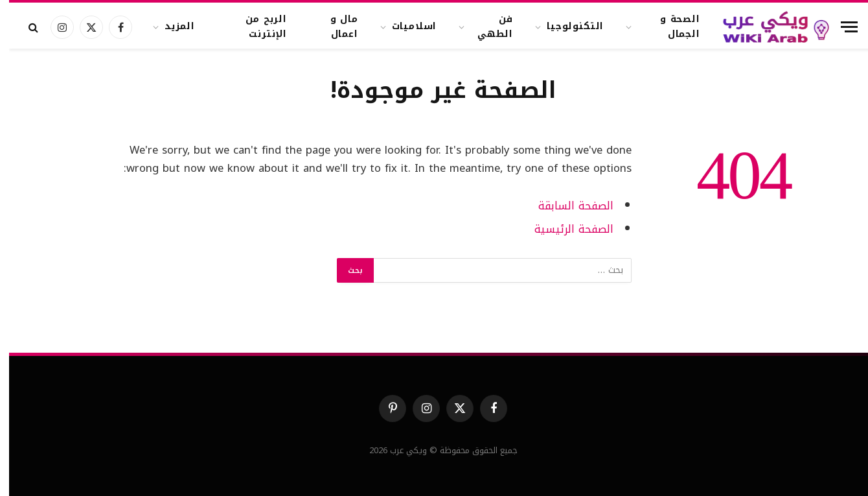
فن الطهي (486, 26)
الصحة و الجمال (671, 26)
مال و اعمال (335, 26)
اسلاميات (405, 26)
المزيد (171, 26)
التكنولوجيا (566, 26)
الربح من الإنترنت (257, 26)
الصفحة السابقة (567, 206)
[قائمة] (840, 27)
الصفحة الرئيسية (565, 229)
